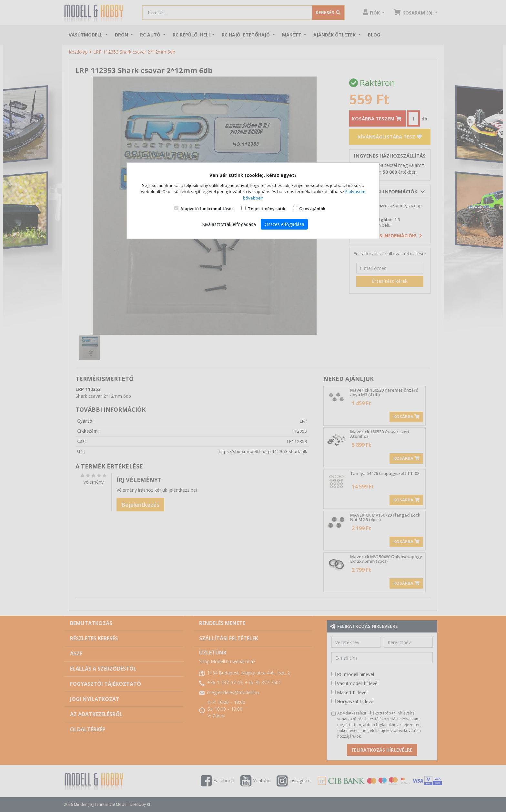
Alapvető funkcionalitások (207, 209)
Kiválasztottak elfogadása (229, 224)
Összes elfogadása (284, 224)
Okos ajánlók (312, 209)
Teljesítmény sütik (267, 209)
